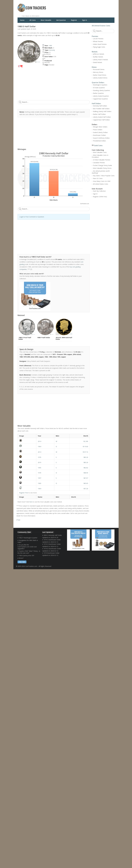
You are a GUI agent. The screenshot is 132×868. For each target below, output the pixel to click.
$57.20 (86, 489)
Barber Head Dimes (100, 75)
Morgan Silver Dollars (100, 127)
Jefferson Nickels (99, 54)
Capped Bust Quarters (100, 99)
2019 (39, 462)
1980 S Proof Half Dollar (25, 338)
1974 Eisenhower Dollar (51, 553)
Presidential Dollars (99, 141)
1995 (39, 468)
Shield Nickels (98, 62)
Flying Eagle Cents (99, 47)
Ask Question (61, 20)
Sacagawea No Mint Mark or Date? (28, 541)
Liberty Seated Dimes (100, 78)
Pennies (95, 36)
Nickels (95, 52)
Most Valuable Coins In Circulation (100, 156)
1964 (39, 447)
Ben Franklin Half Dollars (101, 109)
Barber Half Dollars (99, 114)
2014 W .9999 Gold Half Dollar (64, 338)
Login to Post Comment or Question (32, 217)
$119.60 (85, 447)
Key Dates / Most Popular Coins (104, 176)
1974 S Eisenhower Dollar (52, 540)
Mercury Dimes (98, 72)
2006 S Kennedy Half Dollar (53, 535)
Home (22, 20)
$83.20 (86, 457)
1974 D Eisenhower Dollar (52, 549)
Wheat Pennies (98, 41)
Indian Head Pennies (100, 44)
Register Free (24, 493)
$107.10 (85, 452)
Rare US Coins (98, 178)
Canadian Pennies (99, 163)
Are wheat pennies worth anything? (101, 172)
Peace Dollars (98, 130)
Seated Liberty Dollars (100, 132)
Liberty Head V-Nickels (100, 60)
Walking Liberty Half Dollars (102, 111)
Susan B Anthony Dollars (101, 138)
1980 (50, 46)
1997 (39, 478)
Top (18, 520)
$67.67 (86, 478)
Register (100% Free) (100, 197)
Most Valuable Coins (100, 152)
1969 (39, 483)
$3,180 (86, 441)
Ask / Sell (22, 562)
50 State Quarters (99, 88)
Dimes (94, 67)
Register (74, 20)
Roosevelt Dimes (99, 69)
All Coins (33, 20)
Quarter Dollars (98, 83)
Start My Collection (99, 191)
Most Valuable (46, 20)
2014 (39, 441)
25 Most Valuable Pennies (102, 160)
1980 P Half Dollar (44, 338)
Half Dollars (96, 103)
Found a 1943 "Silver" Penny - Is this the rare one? (29, 552)
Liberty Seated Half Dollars (102, 117)
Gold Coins (98, 145)
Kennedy (52, 50)
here (31, 502)
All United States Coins (101, 26)
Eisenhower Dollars (99, 135)
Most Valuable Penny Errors (102, 168)
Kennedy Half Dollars (100, 106)
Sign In (85, 20)
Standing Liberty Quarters (102, 90)
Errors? (21, 558)
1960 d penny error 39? (26, 555)
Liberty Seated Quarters (101, 96)
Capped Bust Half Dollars (101, 120)
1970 (39, 457)
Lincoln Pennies (98, 39)
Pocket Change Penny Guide (102, 165)
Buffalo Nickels (98, 57)
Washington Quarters (100, 85)
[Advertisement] (91, 6)
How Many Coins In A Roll (102, 181)
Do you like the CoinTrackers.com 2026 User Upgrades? (27, 547)
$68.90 (86, 473)
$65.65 (86, 483)
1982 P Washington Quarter (28, 538)
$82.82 (86, 468)
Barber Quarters (98, 93)
